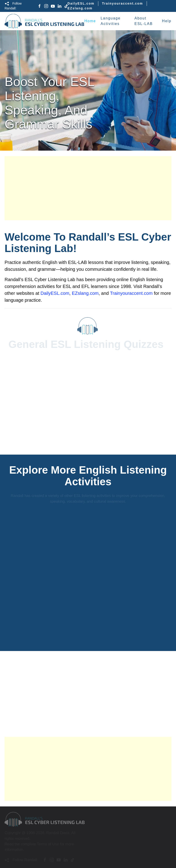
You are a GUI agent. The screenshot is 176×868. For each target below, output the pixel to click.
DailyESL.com (81, 3)
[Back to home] (44, 21)
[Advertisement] (88, 188)
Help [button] (167, 21)
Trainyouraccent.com (122, 3)
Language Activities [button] (111, 21)
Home (90, 21)
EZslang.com (80, 8)
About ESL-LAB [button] (144, 21)
